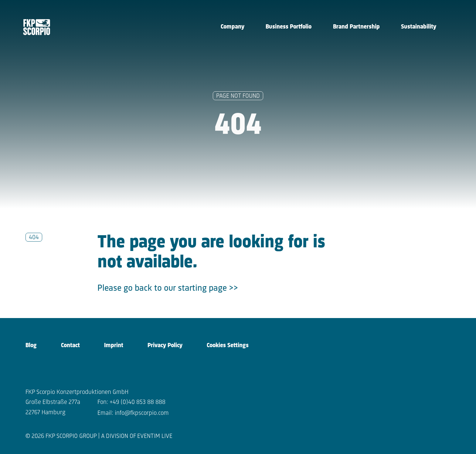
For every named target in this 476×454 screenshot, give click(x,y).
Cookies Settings (228, 346)
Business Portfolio (289, 27)
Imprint (114, 346)
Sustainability (419, 27)
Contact (70, 346)
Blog (31, 346)
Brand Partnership (356, 27)
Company (233, 27)
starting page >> (208, 288)
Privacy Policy (165, 346)
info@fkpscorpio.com (142, 413)
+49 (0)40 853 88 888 (138, 402)
